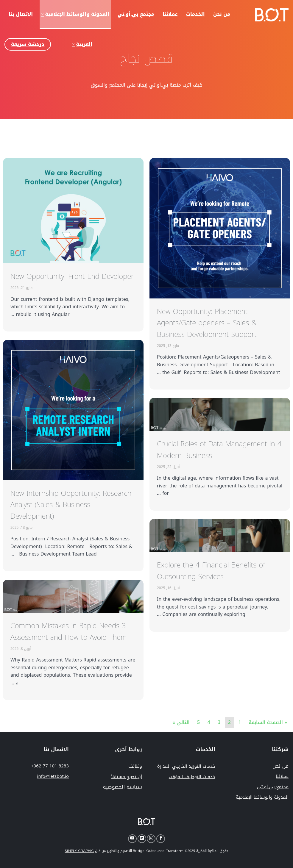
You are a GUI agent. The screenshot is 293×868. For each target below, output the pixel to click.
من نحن (280, 766)
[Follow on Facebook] (161, 839)
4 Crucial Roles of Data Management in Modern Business (219, 450)
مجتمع (273, 787)
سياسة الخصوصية (122, 787)
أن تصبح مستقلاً (126, 777)
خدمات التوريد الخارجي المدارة (186, 766)
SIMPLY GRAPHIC (79, 851)
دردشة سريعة (28, 44)
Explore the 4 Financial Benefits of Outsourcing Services (211, 571)
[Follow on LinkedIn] (142, 839)
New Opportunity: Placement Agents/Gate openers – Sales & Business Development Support (207, 323)
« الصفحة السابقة (268, 722)
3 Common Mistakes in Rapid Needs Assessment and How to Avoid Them (69, 631)
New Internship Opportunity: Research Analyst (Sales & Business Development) (71, 505)
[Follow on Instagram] (151, 839)
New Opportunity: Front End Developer (72, 276)
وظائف (135, 766)
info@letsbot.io (53, 776)
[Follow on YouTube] (132, 839)
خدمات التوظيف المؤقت (192, 777)
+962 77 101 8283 (50, 766)
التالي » (181, 722)
